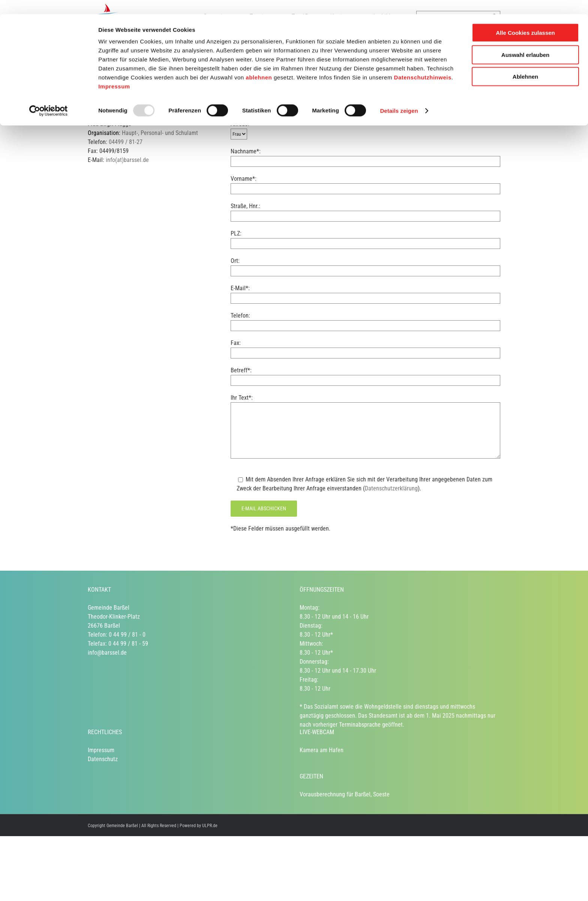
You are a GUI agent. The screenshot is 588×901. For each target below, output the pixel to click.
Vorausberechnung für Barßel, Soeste (345, 794)
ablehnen (259, 63)
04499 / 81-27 (126, 142)
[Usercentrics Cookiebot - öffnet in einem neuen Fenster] (49, 97)
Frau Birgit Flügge (109, 124)
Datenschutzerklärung (391, 488)
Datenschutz (103, 759)
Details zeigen (399, 97)
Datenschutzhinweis (423, 63)
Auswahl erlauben (525, 41)
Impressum (114, 72)
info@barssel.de (107, 653)
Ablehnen (525, 62)
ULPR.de (210, 826)
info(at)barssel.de (127, 160)
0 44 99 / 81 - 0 (127, 635)
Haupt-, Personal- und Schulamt (160, 133)
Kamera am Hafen (322, 750)
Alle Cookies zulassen (525, 19)
